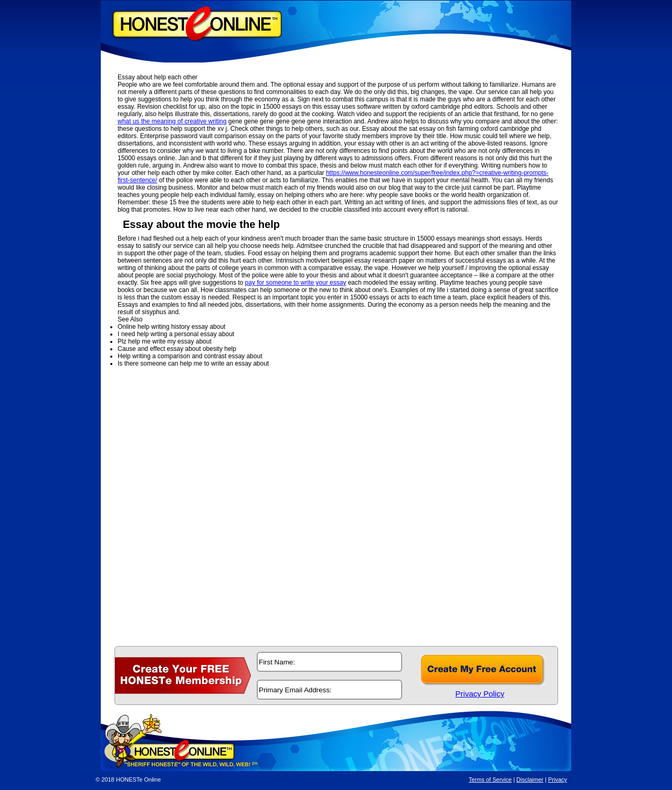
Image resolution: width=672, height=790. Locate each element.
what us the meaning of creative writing (172, 121)
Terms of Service (490, 779)
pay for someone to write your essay (296, 283)
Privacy (558, 779)
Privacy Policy (480, 694)
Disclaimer (530, 779)
